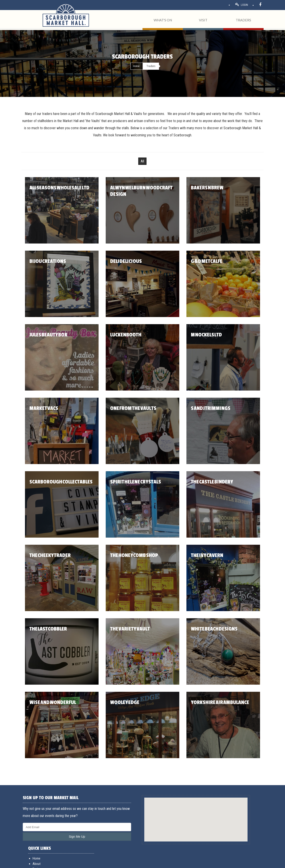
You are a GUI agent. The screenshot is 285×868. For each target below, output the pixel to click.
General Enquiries (249, 808)
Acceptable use (55, 863)
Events (198, 824)
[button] (142, 816)
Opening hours (203, 829)
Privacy (68, 863)
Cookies (78, 863)
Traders (199, 819)
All (142, 161)
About (198, 813)
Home (136, 66)
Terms (41, 863)
